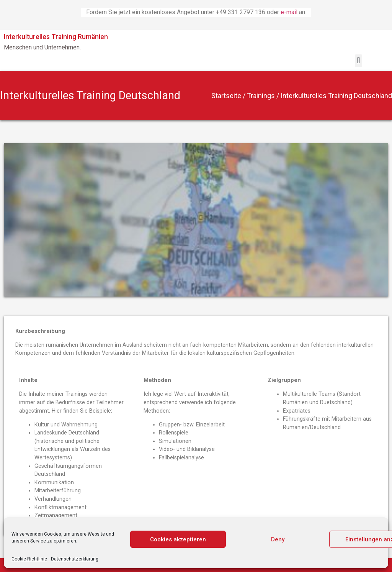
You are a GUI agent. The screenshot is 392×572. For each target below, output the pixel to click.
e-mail (290, 12)
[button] (359, 61)
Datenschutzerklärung (75, 559)
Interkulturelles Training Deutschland (90, 95)
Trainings (261, 96)
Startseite (226, 96)
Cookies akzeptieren (178, 539)
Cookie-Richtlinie (29, 559)
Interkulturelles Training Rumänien (56, 37)
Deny (278, 539)
